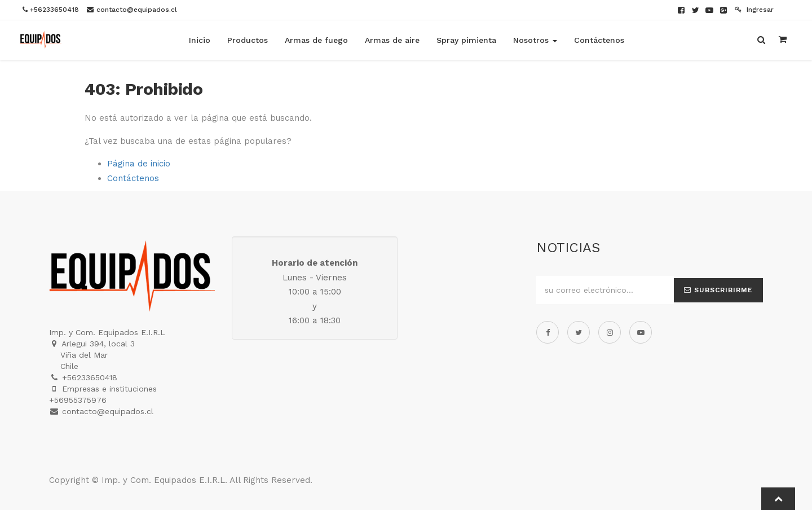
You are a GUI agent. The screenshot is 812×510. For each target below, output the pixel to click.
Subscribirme (718, 290)
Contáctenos (133, 178)
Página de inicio (139, 164)
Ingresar (754, 10)
